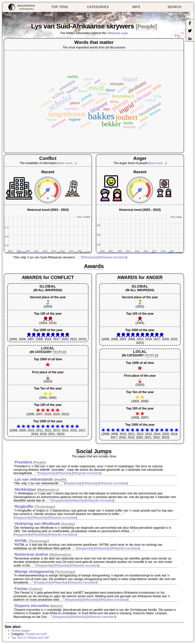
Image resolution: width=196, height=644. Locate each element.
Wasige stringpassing (34, 571)
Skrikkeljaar (25, 489)
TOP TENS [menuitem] (60, 7)
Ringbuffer (24, 506)
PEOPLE (59, 352)
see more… (67, 163)
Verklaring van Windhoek (37, 524)
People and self (36, 634)
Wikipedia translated (113, 257)
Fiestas (21, 589)
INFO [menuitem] (136, 7)
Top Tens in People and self (30, 638)
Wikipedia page (118, 33)
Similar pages (21, 631)
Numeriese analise (31, 554)
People (146, 26)
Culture (36, 589)
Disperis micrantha (32, 606)
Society (68, 524)
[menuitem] (21, 7)
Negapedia (46, 473)
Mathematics (48, 490)
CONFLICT (62, 277)
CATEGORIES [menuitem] (98, 7)
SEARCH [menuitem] (175, 7)
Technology (45, 507)
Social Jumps (94, 451)
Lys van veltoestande (34, 479)
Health (60, 480)
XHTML (21, 541)
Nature (56, 606)
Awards (94, 266)
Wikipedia (89, 257)
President (23, 462)
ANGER (154, 277)
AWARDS (32, 277)
